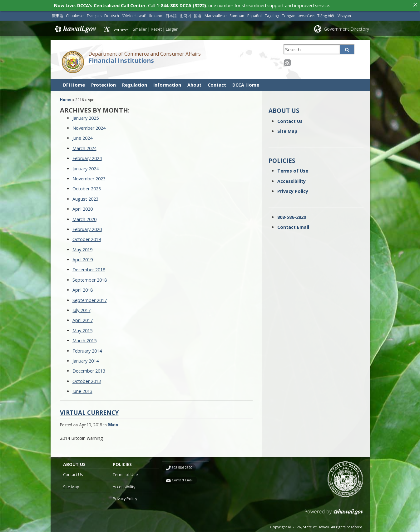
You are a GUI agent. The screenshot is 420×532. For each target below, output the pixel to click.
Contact (217, 83)
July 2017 (82, 309)
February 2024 (87, 157)
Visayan (344, 14)
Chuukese (75, 14)
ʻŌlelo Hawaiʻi (134, 14)
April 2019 (83, 258)
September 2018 (90, 278)
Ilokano (156, 14)
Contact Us (290, 119)
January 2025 (86, 116)
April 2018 (83, 288)
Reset (156, 27)
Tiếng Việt (326, 14)
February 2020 (87, 227)
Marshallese (216, 14)
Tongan (289, 14)
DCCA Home (246, 83)
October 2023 (87, 187)
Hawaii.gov (75, 28)
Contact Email (293, 225)
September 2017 (90, 298)
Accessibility (292, 179)
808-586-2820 (292, 215)
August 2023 (85, 197)
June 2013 (82, 390)
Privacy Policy (293, 190)
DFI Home (74, 83)
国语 (198, 14)
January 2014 (86, 359)
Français (94, 14)
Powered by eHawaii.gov (334, 513)
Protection (104, 83)
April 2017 (83, 319)
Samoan (237, 14)
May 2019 (82, 248)
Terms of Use (293, 169)
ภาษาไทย (306, 14)
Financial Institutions (121, 59)
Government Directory (346, 27)
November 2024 (89, 126)
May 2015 (82, 329)
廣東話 (57, 14)
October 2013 (87, 379)
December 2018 (89, 268)
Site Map (287, 130)
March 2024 (84, 146)
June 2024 (82, 136)
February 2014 (87, 349)
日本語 (171, 14)
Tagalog (272, 14)
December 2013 (89, 369)
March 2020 (84, 217)
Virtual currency (89, 411)
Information (167, 83)
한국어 (185, 14)
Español (254, 14)
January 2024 (86, 167)
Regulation (135, 83)
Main (113, 423)
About (194, 83)
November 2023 (89, 177)
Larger (172, 27)
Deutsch (112, 14)
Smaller (140, 27)
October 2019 (87, 238)
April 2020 (83, 207)
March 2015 (84, 339)
